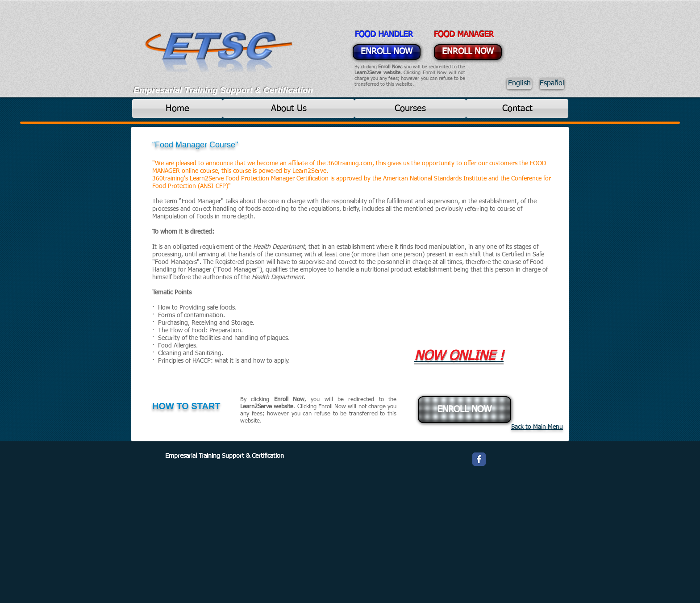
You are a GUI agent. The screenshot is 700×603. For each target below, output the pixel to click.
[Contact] (517, 109)
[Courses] (410, 109)
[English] (519, 84)
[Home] (177, 109)
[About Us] (289, 109)
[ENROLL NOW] (387, 52)
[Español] (552, 84)
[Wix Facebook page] (479, 459)
